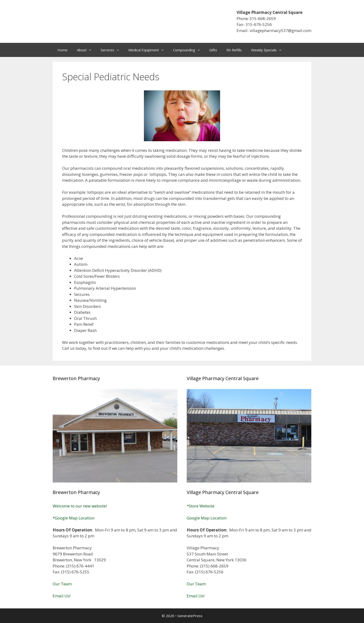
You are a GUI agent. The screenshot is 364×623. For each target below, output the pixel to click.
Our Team (62, 584)
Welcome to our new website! (80, 506)
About (86, 50)
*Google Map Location (74, 518)
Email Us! (61, 596)
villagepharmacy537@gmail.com (281, 30)
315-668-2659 (263, 18)
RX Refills (234, 50)
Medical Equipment (148, 50)
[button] (91, 50)
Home (62, 50)
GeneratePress (190, 616)
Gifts (213, 50)
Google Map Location (207, 518)
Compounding (189, 50)
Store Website (202, 506)
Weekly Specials (269, 50)
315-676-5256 (259, 24)
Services (112, 50)
